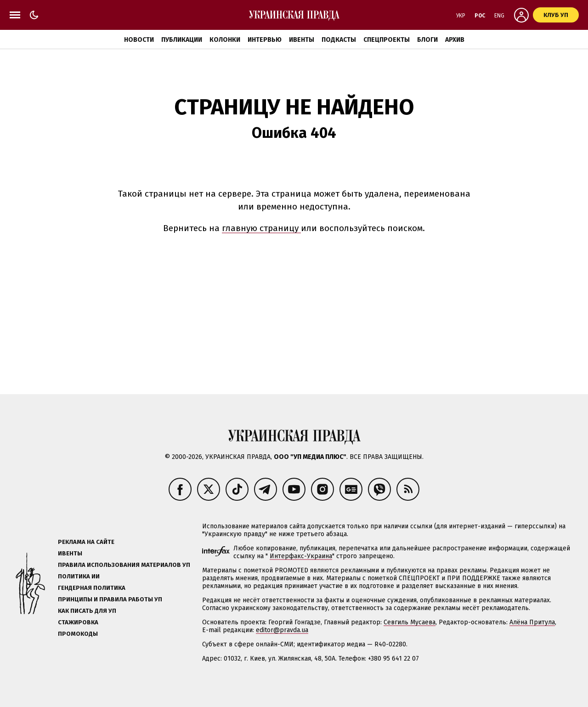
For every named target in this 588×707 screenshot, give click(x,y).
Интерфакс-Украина (301, 556)
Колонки (225, 40)
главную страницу (261, 228)
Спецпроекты (387, 40)
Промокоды (78, 634)
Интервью (265, 40)
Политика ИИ (79, 576)
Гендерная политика (92, 588)
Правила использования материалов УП (124, 565)
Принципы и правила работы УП (110, 599)
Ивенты (302, 40)
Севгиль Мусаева (410, 622)
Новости (139, 40)
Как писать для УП (87, 611)
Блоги (427, 40)
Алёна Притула (532, 622)
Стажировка (78, 622)
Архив (455, 40)
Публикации (182, 40)
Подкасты (339, 40)
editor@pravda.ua (282, 630)
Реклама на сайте (86, 542)
